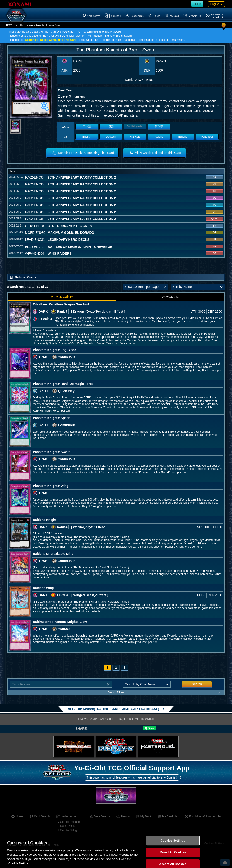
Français (135, 137)
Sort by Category (70, 830)
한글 (111, 126)
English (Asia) (135, 126)
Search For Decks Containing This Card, (51, 40)
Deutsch (111, 137)
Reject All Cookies (173, 852)
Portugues (207, 137)
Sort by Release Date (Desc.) (70, 824)
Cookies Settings (173, 841)
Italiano (159, 137)
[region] (116, 852)
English (87, 137)
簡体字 (159, 126)
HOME (10, 25)
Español (183, 137)
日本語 (87, 126)
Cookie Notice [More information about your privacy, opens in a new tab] (18, 863)
